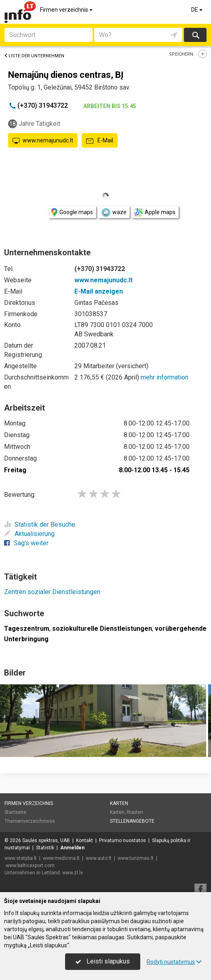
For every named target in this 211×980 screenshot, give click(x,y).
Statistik (45, 848)
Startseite (15, 812)
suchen (195, 35)
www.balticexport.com (30, 865)
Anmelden (72, 848)
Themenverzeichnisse (30, 821)
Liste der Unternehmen (34, 56)
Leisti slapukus (103, 961)
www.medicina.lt (61, 858)
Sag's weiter (26, 543)
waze (114, 213)
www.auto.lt (99, 858)
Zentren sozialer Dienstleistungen (52, 592)
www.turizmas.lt (136, 858)
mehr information (165, 377)
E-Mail (100, 141)
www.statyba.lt (21, 858)
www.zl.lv (73, 873)
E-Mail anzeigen (99, 291)
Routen (135, 812)
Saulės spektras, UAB (46, 840)
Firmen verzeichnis (67, 10)
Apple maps (155, 212)
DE (197, 10)
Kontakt (84, 840)
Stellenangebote (132, 821)
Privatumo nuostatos (122, 840)
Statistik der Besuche (40, 524)
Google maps (72, 212)
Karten (119, 803)
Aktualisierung (29, 534)
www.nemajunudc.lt (43, 141)
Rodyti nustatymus (174, 962)
